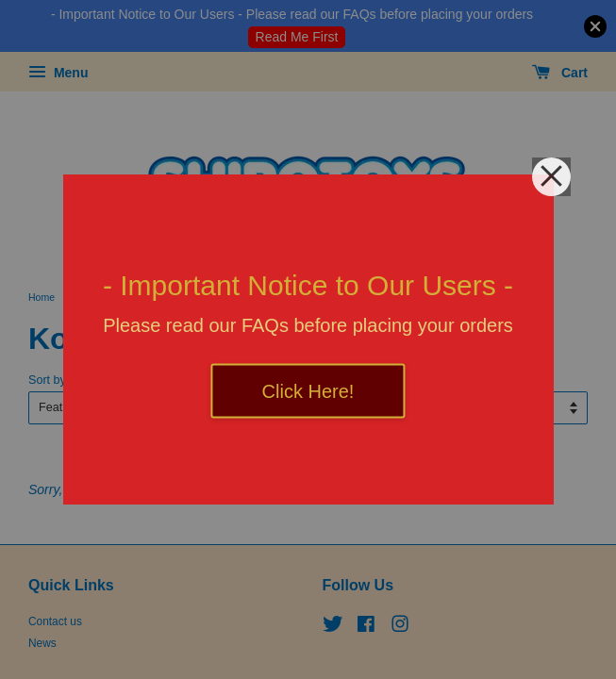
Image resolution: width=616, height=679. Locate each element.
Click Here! (308, 391)
